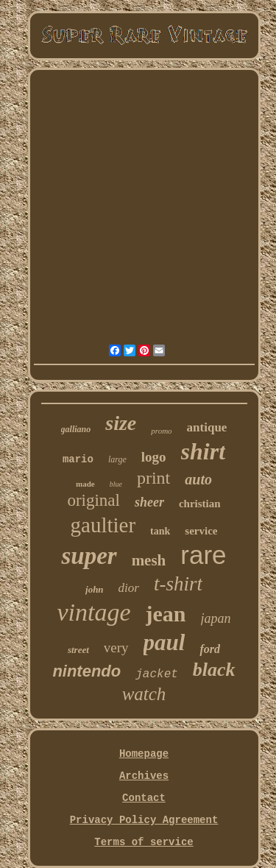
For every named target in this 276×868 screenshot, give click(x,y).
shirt (203, 451)
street (78, 650)
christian (200, 504)
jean (166, 614)
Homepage (144, 754)
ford (210, 649)
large (117, 459)
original (93, 500)
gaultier (103, 525)
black (214, 670)
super (89, 556)
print (153, 478)
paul (164, 642)
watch (144, 694)
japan (216, 618)
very (116, 648)
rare (203, 555)
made (85, 484)
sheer (149, 502)
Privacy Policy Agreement (144, 820)
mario (78, 459)
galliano (76, 429)
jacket (157, 674)
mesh (149, 560)
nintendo (86, 671)
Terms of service (144, 842)
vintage (93, 612)
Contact (144, 798)
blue (116, 484)
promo (161, 431)
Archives (144, 776)
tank (160, 531)
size (121, 423)
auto (198, 479)
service (201, 531)
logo (154, 457)
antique (207, 427)
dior (129, 588)
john (95, 589)
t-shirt (178, 584)
